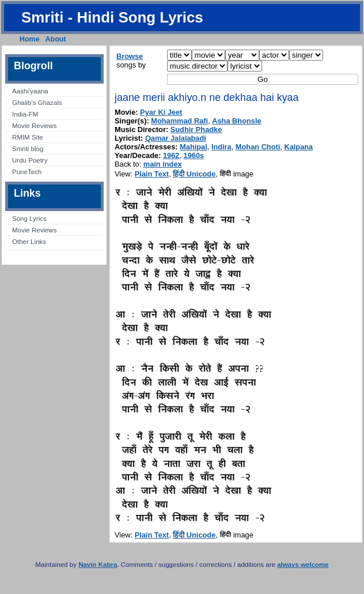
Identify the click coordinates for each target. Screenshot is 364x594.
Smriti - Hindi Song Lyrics (112, 17)
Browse (130, 56)
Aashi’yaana (30, 91)
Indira (221, 147)
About (56, 39)
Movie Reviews (34, 126)
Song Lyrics (29, 219)
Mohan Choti (258, 147)
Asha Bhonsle (236, 121)
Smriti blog (28, 149)
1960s (194, 155)
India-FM (25, 114)
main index (163, 164)
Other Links (29, 242)
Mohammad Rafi (179, 121)
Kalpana (298, 147)
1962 (171, 155)
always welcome (303, 565)
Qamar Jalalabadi (176, 138)
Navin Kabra (98, 565)
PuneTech (27, 172)
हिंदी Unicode (194, 174)
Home (30, 39)
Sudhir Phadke (196, 129)
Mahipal (194, 147)
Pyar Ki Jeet (161, 112)
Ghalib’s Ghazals (37, 103)
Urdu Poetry (30, 160)
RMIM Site (28, 137)
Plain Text (152, 174)
